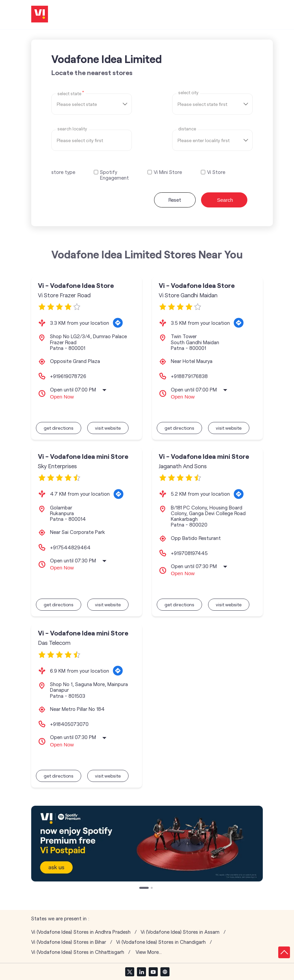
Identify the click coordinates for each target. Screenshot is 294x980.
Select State (71, 93)
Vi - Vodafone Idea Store (76, 285)
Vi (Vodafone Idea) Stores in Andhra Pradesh (81, 932)
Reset (175, 200)
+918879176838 (189, 376)
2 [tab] (152, 889)
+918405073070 (69, 724)
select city (188, 93)
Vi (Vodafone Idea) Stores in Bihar (69, 942)
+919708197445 (189, 553)
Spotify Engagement (114, 175)
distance (187, 129)
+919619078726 (68, 376)
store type (63, 172)
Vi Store (216, 172)
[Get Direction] (118, 323)
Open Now (62, 397)
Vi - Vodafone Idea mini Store (83, 456)
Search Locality (72, 129)
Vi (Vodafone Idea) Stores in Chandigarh (161, 942)
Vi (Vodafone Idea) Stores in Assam (180, 932)
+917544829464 (70, 547)
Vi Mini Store (168, 172)
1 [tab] (141, 889)
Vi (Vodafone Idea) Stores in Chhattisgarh (78, 952)
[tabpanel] (147, 844)
